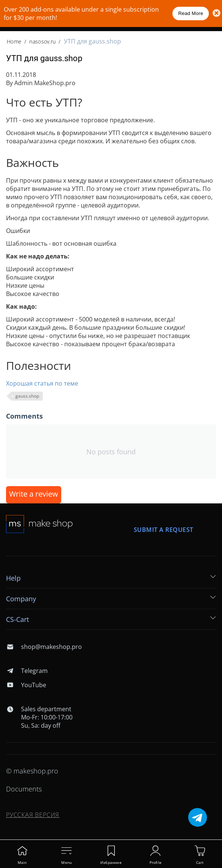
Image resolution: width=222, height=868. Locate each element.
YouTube (26, 685)
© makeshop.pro (32, 771)
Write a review (34, 494)
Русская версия (33, 815)
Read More (191, 13)
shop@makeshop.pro (44, 647)
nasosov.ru (42, 41)
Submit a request (163, 530)
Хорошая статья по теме (42, 383)
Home (14, 41)
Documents (24, 789)
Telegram (27, 671)
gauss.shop (27, 396)
